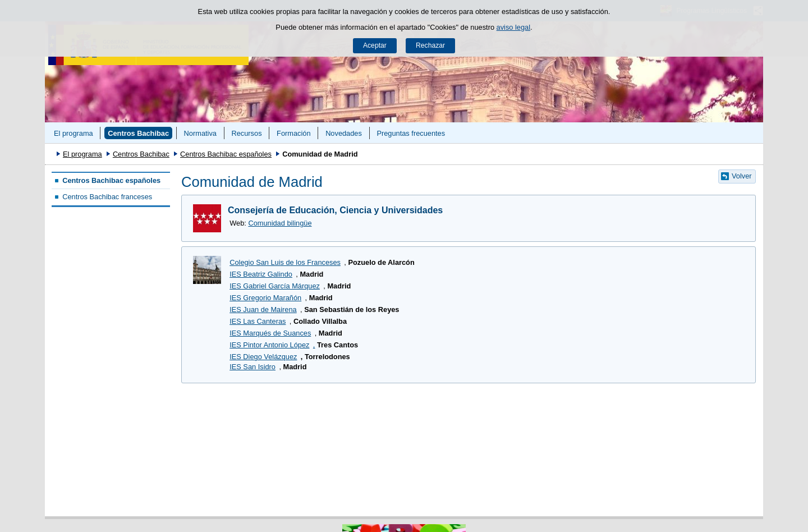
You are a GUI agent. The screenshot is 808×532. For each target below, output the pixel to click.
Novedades (344, 133)
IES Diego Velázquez (263, 357)
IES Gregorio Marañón (265, 298)
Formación (293, 133)
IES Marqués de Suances (270, 333)
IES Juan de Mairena (263, 309)
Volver (742, 176)
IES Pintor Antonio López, (272, 345)
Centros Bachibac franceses (107, 197)
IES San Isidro (252, 367)
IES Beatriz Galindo (261, 274)
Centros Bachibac (138, 133)
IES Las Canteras (258, 321)
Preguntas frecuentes (411, 133)
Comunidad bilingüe (280, 223)
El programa (74, 133)
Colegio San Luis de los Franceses (285, 262)
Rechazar (430, 45)
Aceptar (375, 45)
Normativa (200, 133)
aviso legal (513, 27)
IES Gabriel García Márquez (275, 286)
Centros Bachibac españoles (226, 154)
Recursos (246, 133)
